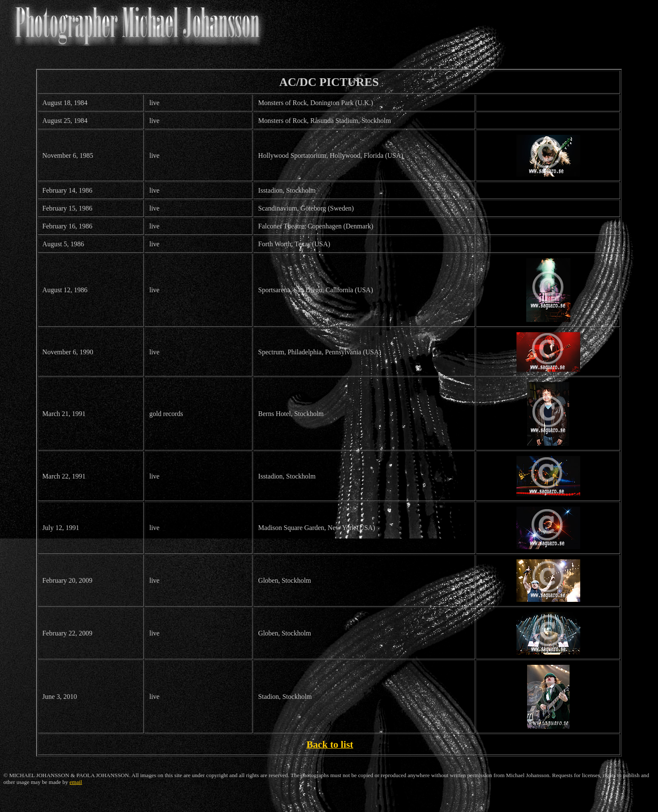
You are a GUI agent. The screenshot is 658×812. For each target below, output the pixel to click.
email (76, 782)
